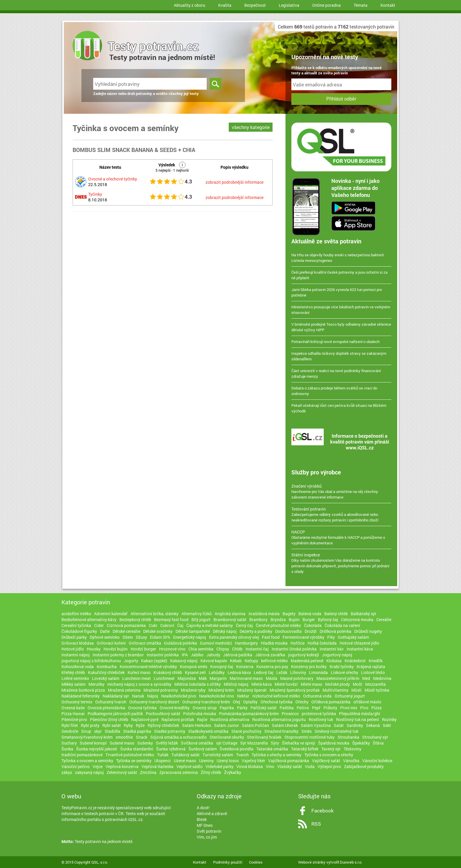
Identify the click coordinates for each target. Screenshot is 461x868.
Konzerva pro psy (272, 667)
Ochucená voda (317, 696)
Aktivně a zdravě (212, 813)
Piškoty (330, 708)
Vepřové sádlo (189, 766)
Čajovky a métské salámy (210, 625)
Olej (237, 702)
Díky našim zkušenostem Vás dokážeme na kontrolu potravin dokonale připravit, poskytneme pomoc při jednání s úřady (341, 563)
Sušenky (145, 743)
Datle (105, 631)
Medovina (382, 678)
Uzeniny (206, 761)
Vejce (98, 766)
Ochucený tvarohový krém (206, 702)
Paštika (287, 708)
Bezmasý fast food (171, 619)
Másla (272, 678)
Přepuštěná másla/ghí (360, 714)
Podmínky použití (228, 862)
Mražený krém (221, 690)
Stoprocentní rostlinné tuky (309, 737)
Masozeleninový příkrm (338, 678)
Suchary (69, 743)
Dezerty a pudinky (256, 631)
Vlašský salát (290, 766)
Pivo (364, 708)
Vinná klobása (250, 766)
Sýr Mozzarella (254, 743)
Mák (203, 678)
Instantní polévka (163, 655)
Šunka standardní (137, 749)
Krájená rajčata (371, 667)
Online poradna (326, 5)
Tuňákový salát (186, 755)
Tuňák (163, 755)
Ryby (128, 725)
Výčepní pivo (329, 766)
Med (366, 678)
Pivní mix (349, 708)
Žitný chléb (211, 772)
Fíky (331, 637)
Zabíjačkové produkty (364, 766)
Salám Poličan (255, 725)
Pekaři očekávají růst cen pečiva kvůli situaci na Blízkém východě (339, 408)
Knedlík (376, 661)
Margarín (218, 678)
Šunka (67, 749)
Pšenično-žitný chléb (109, 719)
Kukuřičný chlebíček (106, 672)
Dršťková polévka (335, 631)
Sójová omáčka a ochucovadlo (178, 737)
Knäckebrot (355, 661)
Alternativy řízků (197, 614)
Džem (128, 637)
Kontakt (388, 5)
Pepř (316, 708)
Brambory (258, 619)
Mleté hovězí (286, 684)
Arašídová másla (264, 614)
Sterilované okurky (227, 737)
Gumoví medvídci (216, 643)
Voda (310, 766)
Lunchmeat (164, 678)
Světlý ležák (167, 743)
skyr (98, 731)
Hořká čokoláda (322, 643)
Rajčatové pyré (145, 719)
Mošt (358, 684)
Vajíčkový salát (326, 761)
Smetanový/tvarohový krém (87, 737)
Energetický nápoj (190, 637)
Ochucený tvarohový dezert (154, 702)
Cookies (256, 862)
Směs (307, 731)
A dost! (203, 808)
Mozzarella (375, 684)
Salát (339, 725)
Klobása (334, 661)
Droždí (311, 631)
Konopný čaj (222, 667)
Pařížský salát (264, 708)
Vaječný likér (253, 761)
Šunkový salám (203, 749)
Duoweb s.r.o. (351, 862)
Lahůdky (217, 672)
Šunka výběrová (171, 749)
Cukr (153, 625)
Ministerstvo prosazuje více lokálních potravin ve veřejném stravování (341, 310)
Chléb (237, 649)
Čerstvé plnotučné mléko (278, 625)
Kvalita (225, 5)
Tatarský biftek (305, 749)
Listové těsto (373, 672)
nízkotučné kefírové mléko (276, 696)
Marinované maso (246, 678)
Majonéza (187, 678)
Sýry (275, 743)
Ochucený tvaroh (111, 702)
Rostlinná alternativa (230, 719)
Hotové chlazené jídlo (359, 643)
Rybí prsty (90, 725)
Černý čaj (244, 625)
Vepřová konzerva (122, 766)
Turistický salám (218, 755)
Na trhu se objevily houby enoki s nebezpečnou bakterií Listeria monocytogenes (338, 258)
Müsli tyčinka (377, 690)
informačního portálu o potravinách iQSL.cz (102, 819)
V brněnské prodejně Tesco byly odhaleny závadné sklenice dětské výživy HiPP (341, 327)
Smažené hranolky (281, 731)
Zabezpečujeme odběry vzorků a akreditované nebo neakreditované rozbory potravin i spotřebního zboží (341, 514)
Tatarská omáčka (272, 749)
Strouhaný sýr (375, 737)
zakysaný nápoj (89, 772)
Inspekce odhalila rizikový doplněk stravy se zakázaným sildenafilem (339, 356)
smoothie (124, 737)
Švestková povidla (237, 749)
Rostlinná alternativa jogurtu (279, 719)
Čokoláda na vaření (342, 625)
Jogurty (131, 661)
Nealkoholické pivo (179, 696)
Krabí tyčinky (342, 667)
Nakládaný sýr (116, 696)
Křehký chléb (73, 672)
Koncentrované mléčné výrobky (148, 667)
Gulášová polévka (181, 643)
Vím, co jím (207, 837)
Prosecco (290, 714)
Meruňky (96, 684)
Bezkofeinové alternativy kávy (89, 619)
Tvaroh (242, 755)
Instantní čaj (257, 649)
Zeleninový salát (122, 772)
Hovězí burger (143, 649)
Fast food (271, 637)
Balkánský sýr (364, 614)
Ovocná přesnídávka (106, 708)
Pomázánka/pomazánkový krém (249, 714)
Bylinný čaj (328, 619)
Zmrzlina (148, 772)
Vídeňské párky (219, 766)
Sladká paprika (137, 731)
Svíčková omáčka (197, 743)
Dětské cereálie (126, 631)
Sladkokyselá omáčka (208, 731)
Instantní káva (360, 649)
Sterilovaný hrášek (264, 737)
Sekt (387, 725)
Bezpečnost (255, 5)
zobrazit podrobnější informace (234, 182)
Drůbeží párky (74, 637)
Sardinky (355, 725)
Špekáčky (361, 743)
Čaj (180, 625)
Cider (99, 625)
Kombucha (107, 667)
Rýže (140, 725)
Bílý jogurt (201, 619)
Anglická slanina (230, 614)
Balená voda (310, 614)
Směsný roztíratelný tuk (336, 731)
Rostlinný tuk (321, 719)
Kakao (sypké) (154, 661)
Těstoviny (353, 749)
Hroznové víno (172, 649)
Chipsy (223, 649)
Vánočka (351, 761)
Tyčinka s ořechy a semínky (277, 755)
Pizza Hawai (73, 714)
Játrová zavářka (270, 655)
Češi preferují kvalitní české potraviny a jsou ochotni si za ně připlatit (339, 275)
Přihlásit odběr (341, 99)
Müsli (356, 690)
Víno (270, 766)
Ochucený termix (77, 702)
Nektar (243, 696)
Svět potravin (209, 831)
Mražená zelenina (124, 690)
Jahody (213, 655)
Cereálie (384, 619)
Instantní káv (332, 649)
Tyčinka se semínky (134, 761)
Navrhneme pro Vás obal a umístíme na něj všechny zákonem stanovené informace (341, 491)
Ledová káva (239, 672)
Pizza (376, 708)
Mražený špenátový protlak (295, 690)
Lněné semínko (75, 678)
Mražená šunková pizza (83, 690)
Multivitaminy (335, 690)
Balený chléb (336, 614)
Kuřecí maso (139, 672)
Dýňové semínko (105, 637)
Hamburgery (246, 643)
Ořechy (302, 702)
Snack (142, 737)
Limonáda (318, 672)
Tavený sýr (331, 749)
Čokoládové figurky (79, 631)
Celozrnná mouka (357, 619)
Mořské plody (338, 684)
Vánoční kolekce (377, 761)
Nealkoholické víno (217, 696)
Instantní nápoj (76, 655)
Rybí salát (112, 725)
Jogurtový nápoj (337, 655)
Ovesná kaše (73, 708)
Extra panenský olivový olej (234, 637)
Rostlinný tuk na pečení (358, 719)
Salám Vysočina (316, 725)
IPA (185, 655)
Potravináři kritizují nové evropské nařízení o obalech (335, 342)
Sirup (86, 731)
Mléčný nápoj (236, 684)
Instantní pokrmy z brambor (118, 655)
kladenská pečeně (307, 661)
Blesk (202, 819)
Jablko (197, 655)
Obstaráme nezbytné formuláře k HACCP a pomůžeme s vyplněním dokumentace (341, 537)
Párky (242, 708)
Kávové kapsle (214, 661)
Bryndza (278, 619)
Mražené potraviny (161, 690)
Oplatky (250, 702)
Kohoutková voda (78, 667)
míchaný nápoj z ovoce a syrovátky (139, 684)
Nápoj (153, 696)
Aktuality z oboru (189, 5)
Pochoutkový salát (163, 714)
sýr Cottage (227, 743)
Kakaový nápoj (184, 661)
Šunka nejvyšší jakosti (97, 749)
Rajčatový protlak (178, 719)
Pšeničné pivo (74, 719)
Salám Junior (227, 725)
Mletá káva (262, 684)
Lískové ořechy (344, 672)
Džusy (141, 637)
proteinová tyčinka (319, 714)
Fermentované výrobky (303, 637)
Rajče (202, 719)
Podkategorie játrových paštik (115, 714)
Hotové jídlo (73, 649)
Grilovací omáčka (145, 643)
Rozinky (389, 719)
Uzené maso (185, 761)
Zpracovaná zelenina (179, 772)
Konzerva (245, 667)
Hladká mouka (274, 643)
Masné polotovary (297, 678)
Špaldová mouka (334, 743)
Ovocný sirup (205, 708)
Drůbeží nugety (368, 631)
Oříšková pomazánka (331, 702)
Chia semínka (201, 649)
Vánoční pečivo (76, 766)
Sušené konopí (93, 743)
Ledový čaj (264, 672)
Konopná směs (194, 667)
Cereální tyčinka (76, 625)
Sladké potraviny (170, 731)
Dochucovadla (288, 631)
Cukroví (167, 625)
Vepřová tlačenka (157, 766)
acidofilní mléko (76, 614)
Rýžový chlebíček (163, 725)
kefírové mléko (274, 661)
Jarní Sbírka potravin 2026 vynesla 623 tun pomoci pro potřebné (337, 292)
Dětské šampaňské (193, 631)
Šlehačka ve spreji (299, 743)
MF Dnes (205, 825)
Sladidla (112, 731)
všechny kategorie (251, 127)
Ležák (282, 672)
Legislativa (289, 5)
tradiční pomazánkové (82, 755)
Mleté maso (311, 684)
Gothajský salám (353, 637)
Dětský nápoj (225, 631)
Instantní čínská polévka (294, 649)
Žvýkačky (233, 772)
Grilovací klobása (78, 643)
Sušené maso (122, 743)
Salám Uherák (285, 725)
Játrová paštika (238, 655)
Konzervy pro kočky (309, 667)
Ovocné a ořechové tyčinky (113, 179)
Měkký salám (74, 684)
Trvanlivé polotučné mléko (130, 755)
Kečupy (251, 661)
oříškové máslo (367, 702)
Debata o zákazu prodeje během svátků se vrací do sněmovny (334, 391)
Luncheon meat (137, 678)
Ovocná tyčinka (142, 708)
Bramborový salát (230, 619)
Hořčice (298, 643)
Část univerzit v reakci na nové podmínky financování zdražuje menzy (336, 373)
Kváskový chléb (168, 672)
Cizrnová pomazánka (126, 625)
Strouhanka (348, 737)
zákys (67, 772)
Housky (94, 649)
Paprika (227, 708)
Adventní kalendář (111, 614)
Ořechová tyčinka (277, 702)
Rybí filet (70, 725)
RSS (316, 824)
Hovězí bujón (116, 649)
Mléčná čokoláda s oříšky (198, 684)
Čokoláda (313, 625)
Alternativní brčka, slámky (154, 614)
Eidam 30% (160, 637)
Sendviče (70, 731)
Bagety (289, 614)
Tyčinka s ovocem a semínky (87, 761)
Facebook (323, 811)
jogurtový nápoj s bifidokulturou (91, 661)
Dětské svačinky (158, 631)
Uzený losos (228, 761)
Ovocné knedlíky (175, 708)
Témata (361, 5)
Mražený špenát (252, 690)
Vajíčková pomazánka (289, 761)
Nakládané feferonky (81, 696)
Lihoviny (298, 672)
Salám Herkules (197, 725)
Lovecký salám (106, 678)
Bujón (294, 619)
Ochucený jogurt (350, 696)
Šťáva (378, 743)
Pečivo (303, 708)
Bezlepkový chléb (135, 619)
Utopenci (163, 761)
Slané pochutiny (246, 731)
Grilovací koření (111, 643)
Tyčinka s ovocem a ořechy (329, 755)
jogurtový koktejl (304, 655)
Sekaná (373, 725)
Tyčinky (95, 194)
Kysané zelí (195, 672)
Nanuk (138, 696)
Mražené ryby (193, 690)
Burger (309, 619)
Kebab (236, 661)
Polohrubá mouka (200, 714)
